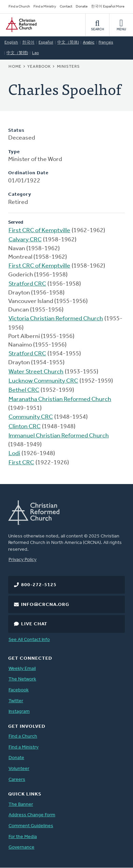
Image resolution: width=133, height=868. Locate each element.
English (11, 43)
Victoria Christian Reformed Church (56, 319)
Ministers (68, 67)
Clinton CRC (25, 427)
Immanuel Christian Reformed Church (59, 436)
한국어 (28, 43)
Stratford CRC (27, 284)
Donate (82, 7)
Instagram (19, 712)
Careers (17, 780)
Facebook (19, 690)
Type (14, 152)
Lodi (14, 454)
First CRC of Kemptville (39, 231)
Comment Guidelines (31, 826)
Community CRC (31, 417)
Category (20, 195)
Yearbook (39, 67)
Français (106, 43)
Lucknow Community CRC (43, 381)
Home (15, 67)
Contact (66, 7)
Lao (35, 53)
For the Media (23, 837)
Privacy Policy (23, 560)
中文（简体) (68, 43)
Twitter (16, 701)
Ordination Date (28, 173)
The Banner (21, 805)
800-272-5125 (39, 585)
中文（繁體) (17, 53)
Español (46, 43)
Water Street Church (36, 372)
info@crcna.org (45, 605)
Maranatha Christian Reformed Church (60, 399)
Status (16, 131)
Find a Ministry (45, 7)
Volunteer (19, 769)
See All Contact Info (29, 640)
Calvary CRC (25, 240)
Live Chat (34, 624)
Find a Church (19, 7)
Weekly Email (22, 669)
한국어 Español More (108, 7)
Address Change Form (32, 815)
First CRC (21, 463)
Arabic (89, 43)
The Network (22, 679)
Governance (21, 847)
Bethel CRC (24, 390)
